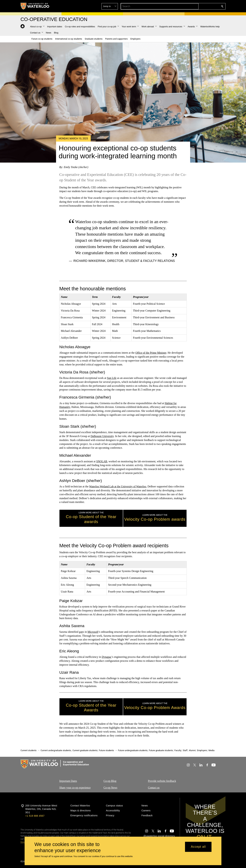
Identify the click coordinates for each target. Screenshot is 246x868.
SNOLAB (102, 461)
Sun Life (112, 378)
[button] (197, 6)
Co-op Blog (110, 781)
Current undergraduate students (56, 750)
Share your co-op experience (75, 788)
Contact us (154, 788)
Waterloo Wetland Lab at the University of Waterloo (118, 486)
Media (212, 750)
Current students (29, 750)
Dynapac (107, 657)
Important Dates (68, 781)
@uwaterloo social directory (159, 836)
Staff (185, 750)
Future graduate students (161, 750)
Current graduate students (85, 750)
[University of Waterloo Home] (35, 6)
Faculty (178, 750)
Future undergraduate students (133, 750)
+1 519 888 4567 (35, 816)
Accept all (198, 847)
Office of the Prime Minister (151, 353)
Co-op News (110, 788)
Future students (106, 750)
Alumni (192, 750)
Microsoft (93, 632)
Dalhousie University (102, 436)
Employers (202, 750)
